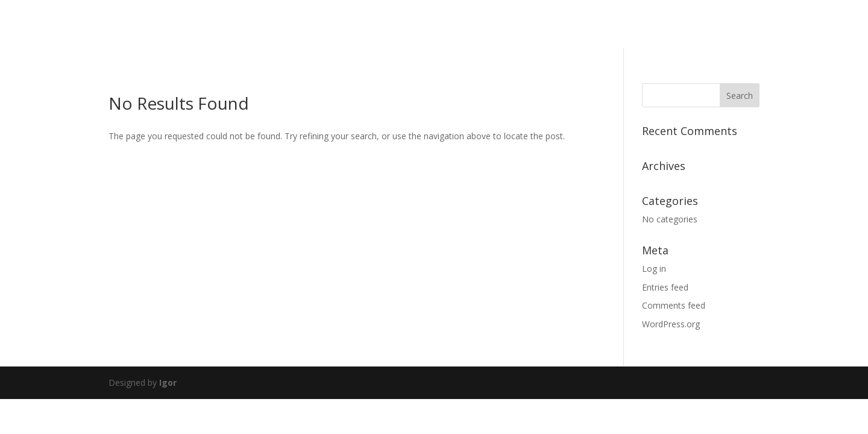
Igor (168, 382)
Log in (654, 269)
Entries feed (665, 287)
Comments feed (674, 305)
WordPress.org (671, 324)
